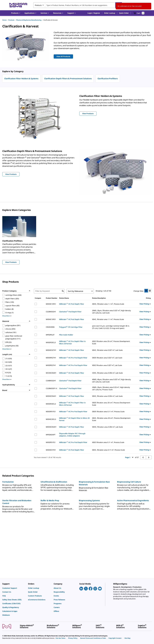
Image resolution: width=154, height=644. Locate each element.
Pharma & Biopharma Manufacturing (29, 20)
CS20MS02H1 (51, 312)
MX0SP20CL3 (51, 342)
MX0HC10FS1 (51, 319)
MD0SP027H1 (51, 358)
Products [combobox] (38, 5)
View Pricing (145, 304)
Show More (7, 316)
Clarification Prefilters (108, 79)
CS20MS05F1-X (51, 388)
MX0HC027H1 (51, 350)
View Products (11, 262)
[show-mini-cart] (139, 13)
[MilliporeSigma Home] (18, 5)
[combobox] (78, 5)
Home (4, 20)
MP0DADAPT (51, 435)
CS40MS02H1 (51, 381)
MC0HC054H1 (51, 373)
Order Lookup (110, 13)
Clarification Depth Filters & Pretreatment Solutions (68, 79)
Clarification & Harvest (50, 20)
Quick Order (124, 13)
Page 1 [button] (129, 457)
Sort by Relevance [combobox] (76, 291)
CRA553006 (50, 327)
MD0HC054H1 (51, 427)
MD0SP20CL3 (51, 404)
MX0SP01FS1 (51, 442)
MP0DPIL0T (50, 335)
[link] (14, 588)
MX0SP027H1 (51, 365)
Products (11, 20)
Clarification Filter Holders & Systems (21, 79)
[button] (94, 13)
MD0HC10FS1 (51, 304)
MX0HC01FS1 (51, 450)
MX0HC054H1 (51, 396)
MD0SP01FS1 (51, 411)
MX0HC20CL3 (51, 419)
